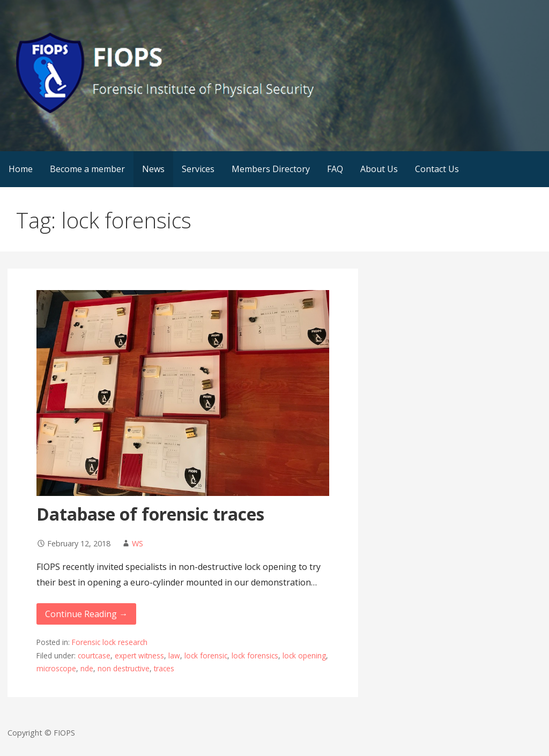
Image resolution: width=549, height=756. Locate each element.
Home (21, 169)
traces (164, 668)
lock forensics (255, 655)
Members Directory (271, 169)
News (153, 169)
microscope (56, 668)
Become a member (87, 169)
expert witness (139, 655)
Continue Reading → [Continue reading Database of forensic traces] (86, 614)
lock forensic (206, 655)
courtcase (94, 655)
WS (138, 543)
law (174, 655)
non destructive (124, 668)
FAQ (335, 169)
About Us (379, 169)
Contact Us (437, 169)
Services (198, 169)
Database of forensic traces (150, 514)
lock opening (304, 655)
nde (87, 668)
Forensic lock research (110, 642)
